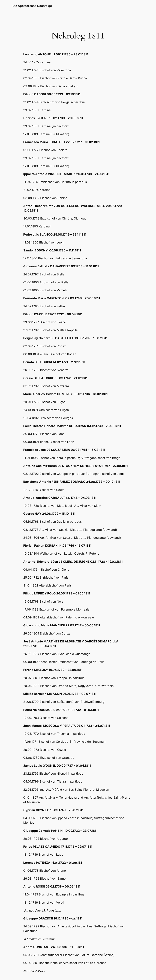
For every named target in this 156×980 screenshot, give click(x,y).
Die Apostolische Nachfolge (32, 6)
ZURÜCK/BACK (34, 971)
